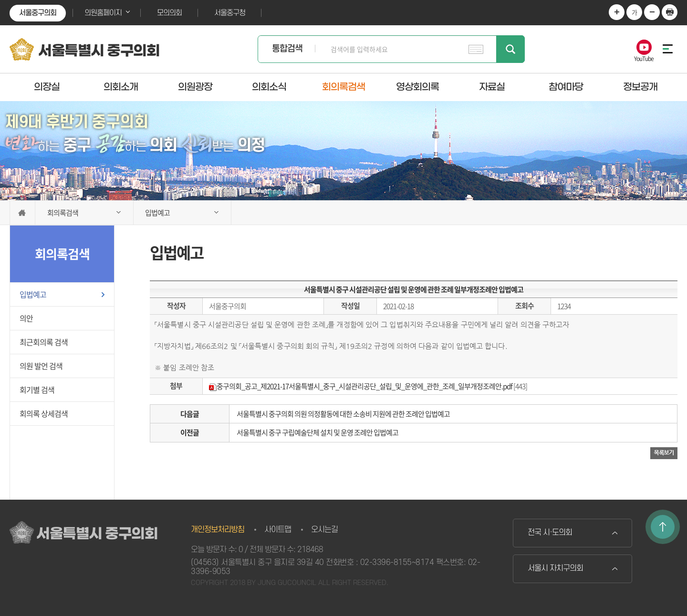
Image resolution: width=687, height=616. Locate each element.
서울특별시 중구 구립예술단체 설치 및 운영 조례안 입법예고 (317, 432)
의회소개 (121, 87)
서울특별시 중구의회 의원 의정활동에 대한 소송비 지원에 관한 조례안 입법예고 (343, 414)
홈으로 (22, 213)
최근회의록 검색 (44, 342)
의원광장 (195, 87)
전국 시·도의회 (550, 533)
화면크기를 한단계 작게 (652, 12)
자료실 (492, 87)
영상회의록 (417, 87)
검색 (510, 49)
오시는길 (324, 530)
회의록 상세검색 (44, 413)
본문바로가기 (0, 0)
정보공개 (640, 87)
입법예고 (33, 294)
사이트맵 (278, 530)
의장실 (47, 87)
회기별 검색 (37, 390)
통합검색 (287, 49)
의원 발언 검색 (41, 366)
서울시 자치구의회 (555, 568)
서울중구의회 (38, 13)
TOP (663, 527)
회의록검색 (343, 87)
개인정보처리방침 (218, 530)
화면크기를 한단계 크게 (617, 12)
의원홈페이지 (103, 13)
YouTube (644, 58)
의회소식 (269, 87)
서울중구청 (230, 13)
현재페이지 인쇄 (670, 12)
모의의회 (169, 13)
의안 (26, 318)
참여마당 (566, 87)
